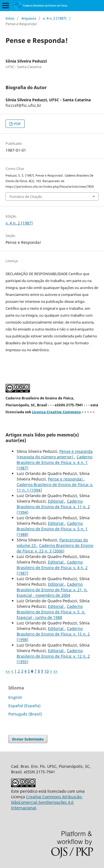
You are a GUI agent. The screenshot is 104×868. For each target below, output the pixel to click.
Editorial (56, 501)
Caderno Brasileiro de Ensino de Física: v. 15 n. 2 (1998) (53, 634)
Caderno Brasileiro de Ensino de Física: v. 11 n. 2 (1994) (53, 507)
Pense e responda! (66, 479)
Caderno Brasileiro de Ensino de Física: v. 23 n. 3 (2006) (55, 548)
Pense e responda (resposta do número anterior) (55, 454)
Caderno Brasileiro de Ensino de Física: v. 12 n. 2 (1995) (53, 656)
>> (55, 671)
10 (47, 671)
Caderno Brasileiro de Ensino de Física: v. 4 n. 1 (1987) (54, 462)
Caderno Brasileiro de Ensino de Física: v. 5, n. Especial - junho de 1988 (51, 612)
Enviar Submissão (28, 739)
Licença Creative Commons (56, 412)
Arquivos (29, 18)
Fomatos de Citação (26, 197)
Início (10, 18)
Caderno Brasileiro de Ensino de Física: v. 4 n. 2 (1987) (52, 568)
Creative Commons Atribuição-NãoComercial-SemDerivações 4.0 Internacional (47, 802)
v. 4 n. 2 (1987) (55, 18)
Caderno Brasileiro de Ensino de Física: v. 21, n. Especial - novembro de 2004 (52, 590)
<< (8, 671)
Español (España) (24, 706)
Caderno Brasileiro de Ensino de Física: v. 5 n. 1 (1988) (52, 529)
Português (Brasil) (25, 714)
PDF (17, 124)
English (15, 697)
